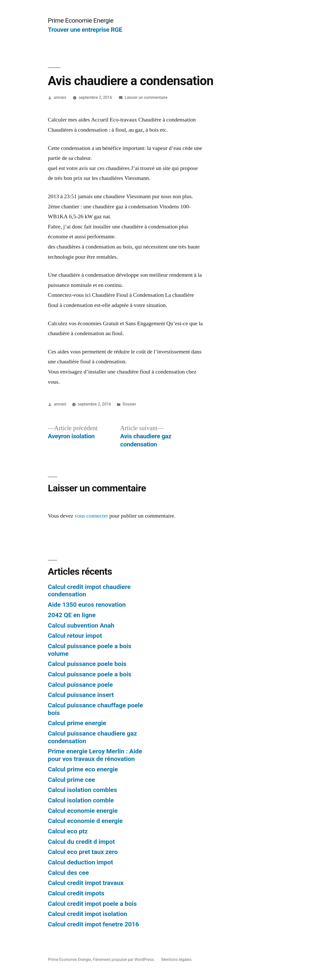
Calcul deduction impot (80, 862)
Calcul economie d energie (85, 821)
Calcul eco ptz (68, 831)
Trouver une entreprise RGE (85, 30)
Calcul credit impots (76, 893)
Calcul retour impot (75, 636)
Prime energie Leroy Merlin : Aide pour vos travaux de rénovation (95, 755)
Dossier (129, 404)
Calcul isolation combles (82, 790)
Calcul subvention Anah (81, 625)
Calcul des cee (68, 873)
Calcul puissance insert (81, 695)
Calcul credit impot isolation (87, 914)
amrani (60, 97)
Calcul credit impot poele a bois (92, 904)
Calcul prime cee (71, 780)
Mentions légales (176, 960)
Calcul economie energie (83, 811)
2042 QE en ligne (72, 615)
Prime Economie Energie (81, 20)
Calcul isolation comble (81, 800)
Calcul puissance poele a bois (90, 674)
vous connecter (91, 516)
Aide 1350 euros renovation (87, 605)
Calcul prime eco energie (83, 769)
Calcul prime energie (77, 723)
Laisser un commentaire (146, 97)
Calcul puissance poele (80, 685)
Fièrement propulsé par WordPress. (124, 960)
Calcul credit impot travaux (86, 883)
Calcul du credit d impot (81, 842)
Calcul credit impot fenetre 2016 (93, 924)
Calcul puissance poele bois (87, 664)
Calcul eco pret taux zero (83, 852)
